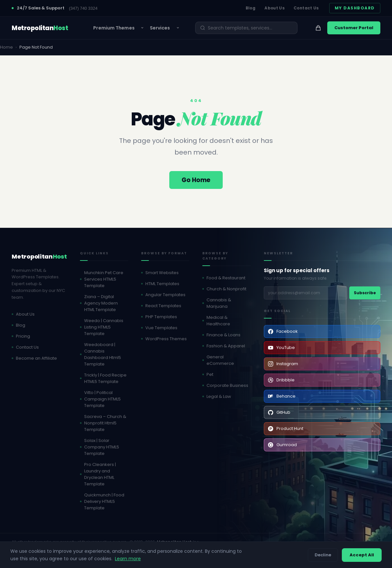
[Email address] (306, 293)
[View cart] (318, 28)
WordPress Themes (166, 339)
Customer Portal (354, 28)
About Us (274, 8)
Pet (210, 374)
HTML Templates (162, 284)
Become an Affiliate (36, 358)
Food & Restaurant (226, 278)
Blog (251, 8)
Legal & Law (219, 396)
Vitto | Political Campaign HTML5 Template (102, 399)
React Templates (163, 306)
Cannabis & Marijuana (219, 303)
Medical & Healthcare (218, 321)
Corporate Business (227, 385)
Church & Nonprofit (226, 289)
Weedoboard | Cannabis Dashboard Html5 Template (103, 354)
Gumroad (282, 445)
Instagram (283, 364)
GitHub (279, 412)
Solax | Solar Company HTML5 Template (102, 447)
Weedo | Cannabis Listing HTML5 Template (104, 327)
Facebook (283, 331)
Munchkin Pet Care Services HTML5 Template (104, 279)
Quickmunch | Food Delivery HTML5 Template (104, 501)
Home (6, 47)
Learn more (128, 559)
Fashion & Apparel (226, 346)
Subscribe (365, 293)
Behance (282, 396)
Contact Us (306, 8)
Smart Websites (162, 273)
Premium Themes (114, 28)
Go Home (196, 180)
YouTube (281, 348)
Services (160, 28)
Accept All (362, 555)
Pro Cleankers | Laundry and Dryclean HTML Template (100, 474)
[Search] (250, 28)
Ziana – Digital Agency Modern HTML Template (101, 303)
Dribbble (281, 380)
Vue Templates (161, 328)
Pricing (23, 336)
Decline (323, 555)
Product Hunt (286, 429)
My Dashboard (355, 8)
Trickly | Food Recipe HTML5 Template (105, 378)
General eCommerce (220, 360)
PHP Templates (161, 317)
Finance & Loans (224, 335)
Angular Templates (165, 295)
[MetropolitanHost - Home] (40, 28)
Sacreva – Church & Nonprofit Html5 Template (105, 423)
